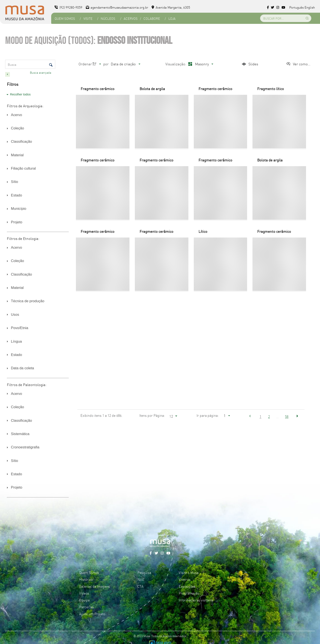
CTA (140, 586)
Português (296, 7)
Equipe (84, 600)
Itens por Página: (152, 415)
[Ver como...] (298, 64)
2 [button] (269, 416)
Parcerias (86, 607)
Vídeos (84, 593)
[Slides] (249, 64)
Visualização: (176, 64)
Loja (172, 18)
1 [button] (260, 416)
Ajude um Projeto (92, 614)
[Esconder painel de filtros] (8, 74)
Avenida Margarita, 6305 (171, 7)
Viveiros (185, 579)
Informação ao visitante (196, 600)
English (310, 7)
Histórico (86, 579)
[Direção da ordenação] (97, 64)
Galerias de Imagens (95, 586)
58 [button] (287, 416)
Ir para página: (208, 415)
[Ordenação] (125, 64)
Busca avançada (41, 72)
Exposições (187, 586)
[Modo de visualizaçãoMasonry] (200, 64)
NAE (141, 579)
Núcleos (108, 18)
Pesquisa (144, 572)
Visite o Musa (189, 572)
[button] (250, 416)
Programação (189, 593)
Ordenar (85, 64)
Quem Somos (65, 18)
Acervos (131, 18)
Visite (88, 18)
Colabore (152, 18)
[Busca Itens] (30, 64)
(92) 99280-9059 (68, 7)
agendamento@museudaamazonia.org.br (117, 7)
